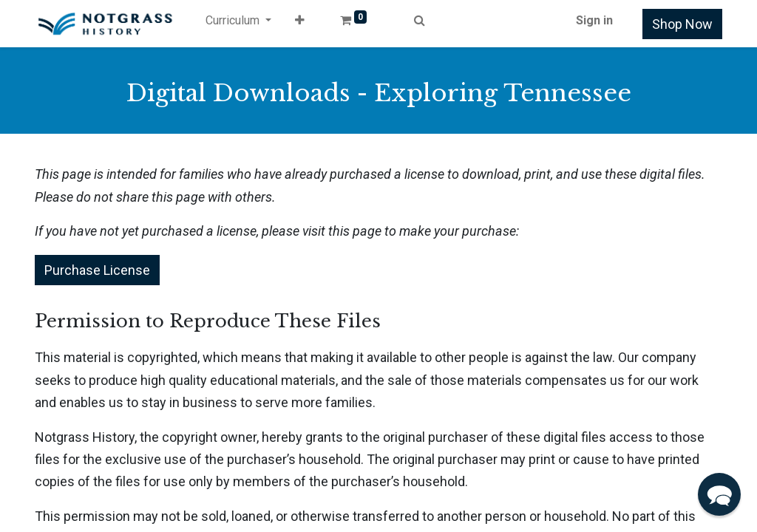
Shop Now (682, 24)
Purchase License (97, 270)
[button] (300, 24)
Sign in (594, 20)
